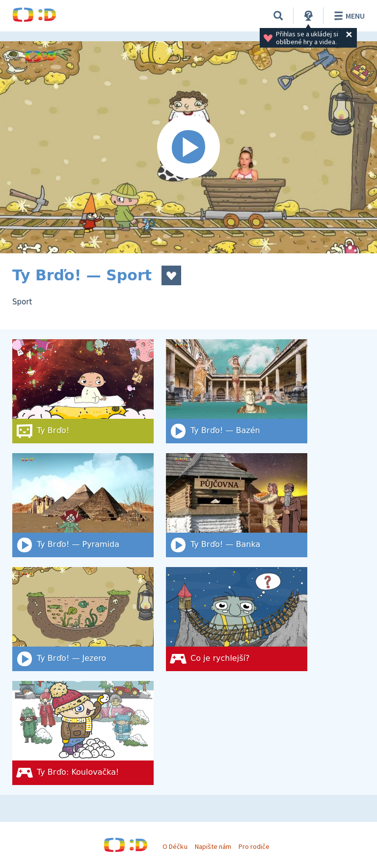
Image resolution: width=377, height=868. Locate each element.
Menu (348, 16)
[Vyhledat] (278, 16)
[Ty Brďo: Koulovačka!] (83, 733)
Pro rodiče (254, 846)
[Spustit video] (188, 147)
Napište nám (213, 846)
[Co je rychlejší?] (237, 619)
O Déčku (175, 846)
